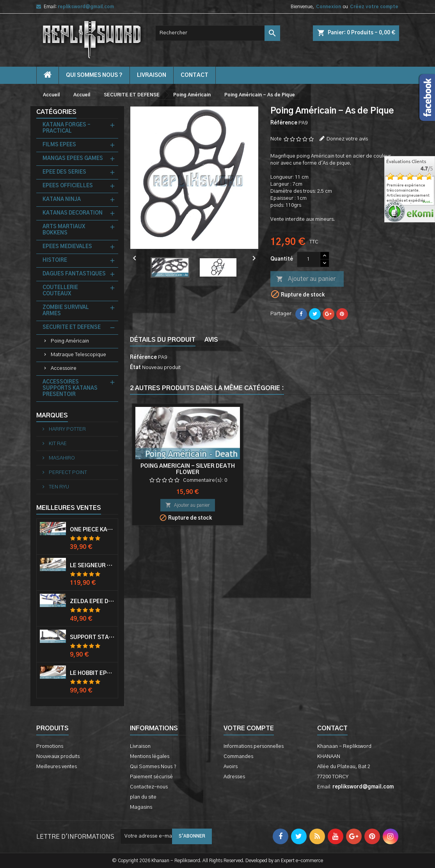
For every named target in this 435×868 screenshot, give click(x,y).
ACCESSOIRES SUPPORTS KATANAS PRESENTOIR (70, 388)
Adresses (234, 777)
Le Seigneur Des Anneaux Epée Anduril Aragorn (92, 566)
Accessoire (64, 368)
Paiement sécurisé (151, 777)
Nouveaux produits (58, 757)
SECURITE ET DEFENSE (72, 327)
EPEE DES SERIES (64, 172)
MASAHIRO (61, 458)
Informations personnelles (254, 746)
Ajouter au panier (306, 279)
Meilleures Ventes (69, 508)
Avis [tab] (211, 340)
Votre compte (249, 728)
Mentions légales (150, 757)
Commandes (238, 757)
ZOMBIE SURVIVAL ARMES (66, 311)
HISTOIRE (55, 260)
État (135, 368)
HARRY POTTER (67, 429)
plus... (428, 202)
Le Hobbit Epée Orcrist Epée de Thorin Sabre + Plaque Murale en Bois (92, 673)
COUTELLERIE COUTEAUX (60, 291)
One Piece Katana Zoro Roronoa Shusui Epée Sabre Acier (92, 530)
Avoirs (231, 767)
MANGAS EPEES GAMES (73, 159)
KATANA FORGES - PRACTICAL (67, 128)
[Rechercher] (218, 33)
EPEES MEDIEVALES (67, 247)
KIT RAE (57, 444)
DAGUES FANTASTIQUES (74, 274)
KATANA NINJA (62, 200)
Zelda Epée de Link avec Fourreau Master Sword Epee (92, 602)
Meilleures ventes (57, 767)
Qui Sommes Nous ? (94, 75)
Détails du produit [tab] (163, 340)
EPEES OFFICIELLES (68, 186)
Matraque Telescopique (78, 355)
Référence (284, 123)
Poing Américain (70, 341)
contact (194, 75)
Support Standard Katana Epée (92, 637)
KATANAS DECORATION (73, 213)
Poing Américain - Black (188, 466)
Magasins (141, 807)
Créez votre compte (374, 7)
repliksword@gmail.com (86, 7)
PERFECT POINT (67, 473)
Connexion (328, 7)
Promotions (50, 746)
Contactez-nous (149, 787)
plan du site (143, 797)
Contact (332, 728)
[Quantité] (309, 259)
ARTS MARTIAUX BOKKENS (64, 230)
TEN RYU (58, 487)
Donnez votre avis (347, 139)
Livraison (152, 75)
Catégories (56, 112)
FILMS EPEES (59, 145)
